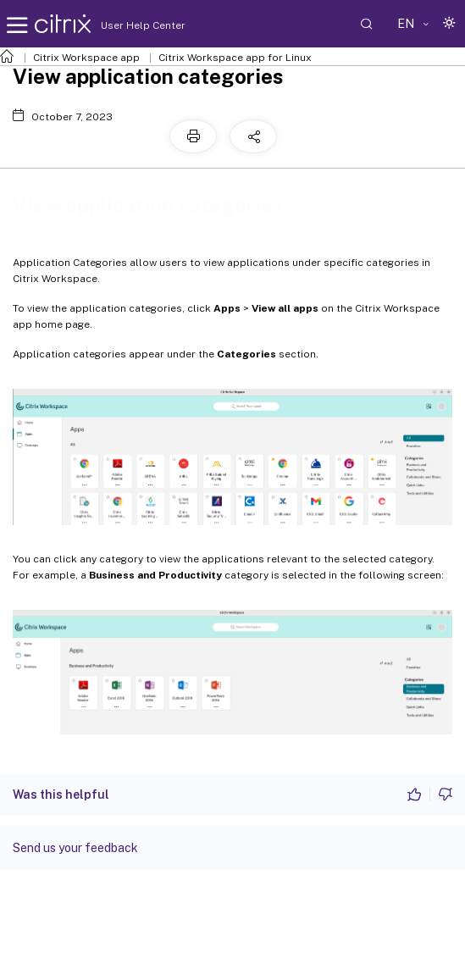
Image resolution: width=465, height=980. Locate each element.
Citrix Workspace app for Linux (235, 58)
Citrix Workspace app (86, 58)
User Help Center (139, 25)
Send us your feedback (75, 848)
